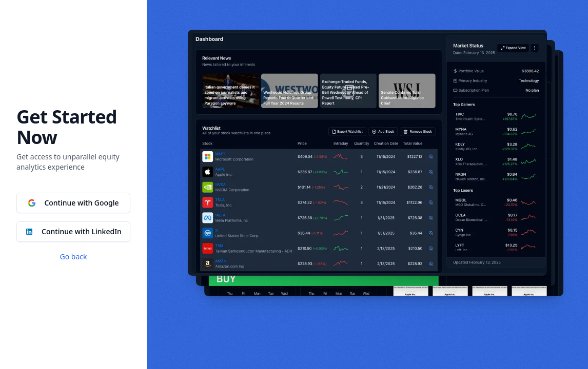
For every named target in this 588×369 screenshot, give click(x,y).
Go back (74, 257)
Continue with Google (73, 203)
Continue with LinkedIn (73, 231)
